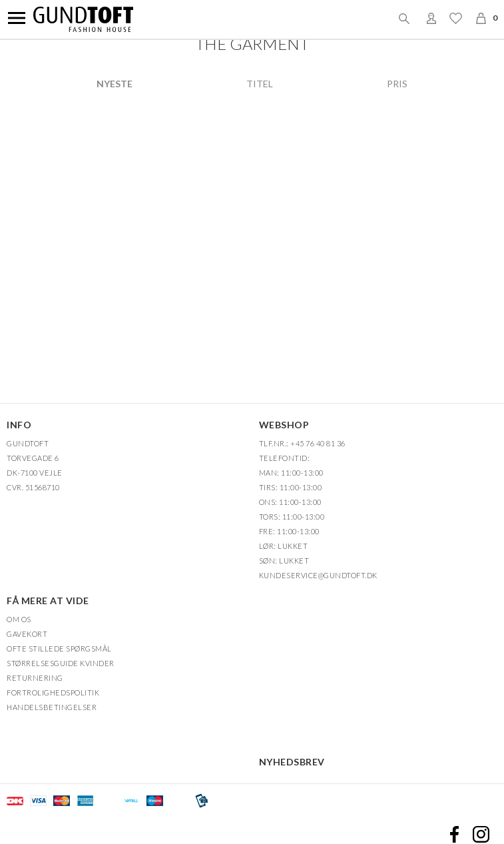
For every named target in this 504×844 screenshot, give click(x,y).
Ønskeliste (455, 18)
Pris (397, 84)
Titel (260, 84)
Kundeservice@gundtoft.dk (318, 575)
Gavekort (27, 634)
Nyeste (115, 84)
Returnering (35, 678)
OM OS (19, 619)
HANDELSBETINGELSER (52, 707)
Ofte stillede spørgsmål (59, 648)
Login (431, 18)
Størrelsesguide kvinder (61, 663)
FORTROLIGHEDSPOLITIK (53, 692)
